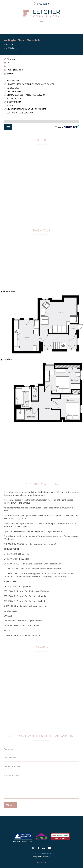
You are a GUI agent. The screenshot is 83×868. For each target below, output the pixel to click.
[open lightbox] (41, 151)
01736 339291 (43, 4)
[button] (42, 23)
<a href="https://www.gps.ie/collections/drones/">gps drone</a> (41, 688)
